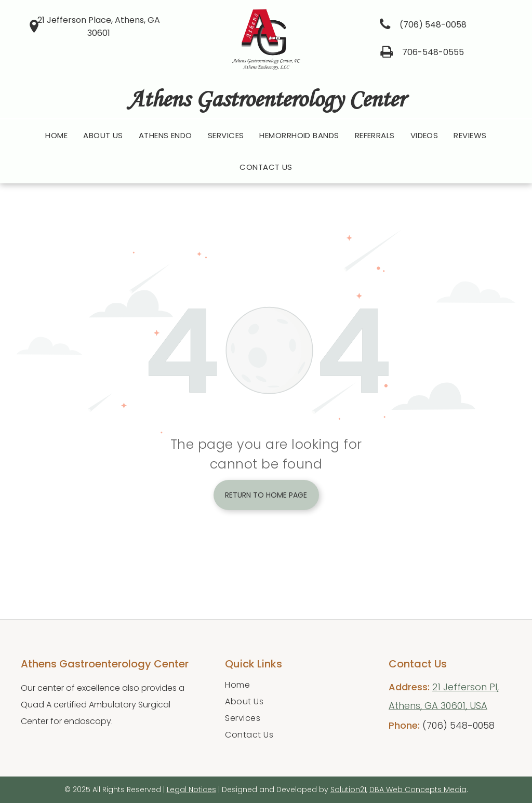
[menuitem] (56, 136)
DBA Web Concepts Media (418, 789)
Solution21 (348, 789)
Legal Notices (191, 789)
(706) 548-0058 (458, 725)
